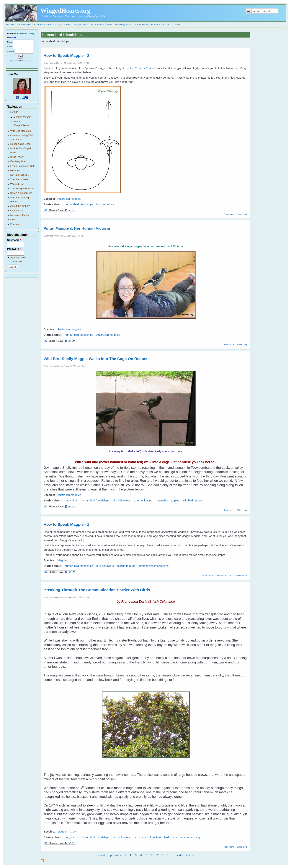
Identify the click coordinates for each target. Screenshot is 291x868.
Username (14, 240)
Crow (73, 831)
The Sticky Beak (19, 179)
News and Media (20, 215)
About (166, 24)
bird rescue (171, 837)
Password (14, 249)
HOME (10, 24)
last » (190, 855)
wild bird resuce (192, 500)
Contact (177, 24)
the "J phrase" (139, 68)
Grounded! (16, 170)
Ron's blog (242, 214)
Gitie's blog (242, 344)
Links (13, 220)
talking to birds (126, 566)
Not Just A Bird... (19, 175)
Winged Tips (81, 24)
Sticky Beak (142, 24)
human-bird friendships (79, 204)
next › (179, 855)
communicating (143, 500)
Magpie (62, 560)
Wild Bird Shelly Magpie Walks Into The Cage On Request (97, 359)
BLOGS (155, 24)
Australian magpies (69, 199)
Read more (229, 214)
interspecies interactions (154, 566)
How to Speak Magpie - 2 (66, 55)
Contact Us (16, 211)
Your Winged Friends (22, 188)
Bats (110, 24)
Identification (24, 24)
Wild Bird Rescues (20, 131)
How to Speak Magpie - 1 (66, 524)
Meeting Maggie (22, 117)
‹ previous (115, 855)
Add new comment (238, 576)
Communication (43, 24)
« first (101, 855)
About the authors (20, 206)
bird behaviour (105, 204)
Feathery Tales (123, 24)
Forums (14, 224)
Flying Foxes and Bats (23, 166)
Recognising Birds (20, 144)
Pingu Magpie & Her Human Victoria (77, 228)
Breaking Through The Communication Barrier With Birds (97, 590)
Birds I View (97, 24)
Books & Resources (21, 193)
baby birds (71, 500)
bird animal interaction (147, 837)
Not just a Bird (63, 24)
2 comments (221, 576)
